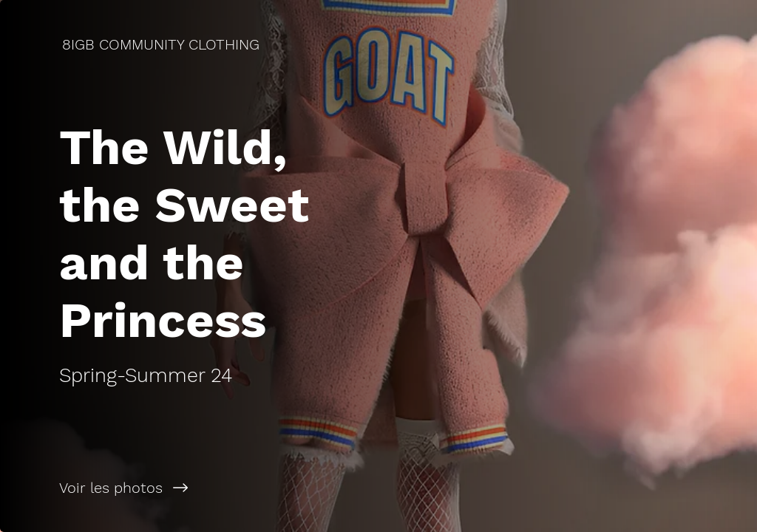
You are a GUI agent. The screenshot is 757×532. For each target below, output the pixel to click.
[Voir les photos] (189, 488)
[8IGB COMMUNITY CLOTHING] (162, 44)
